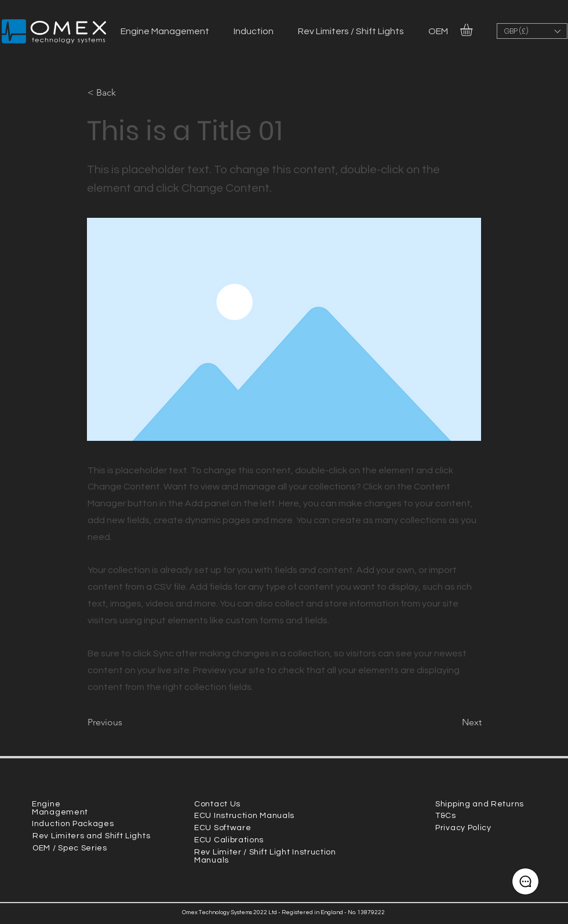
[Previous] (126, 722)
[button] (532, 31)
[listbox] (532, 31)
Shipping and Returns (480, 804)
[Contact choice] (525, 881)
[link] (474, 30)
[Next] (453, 722)
